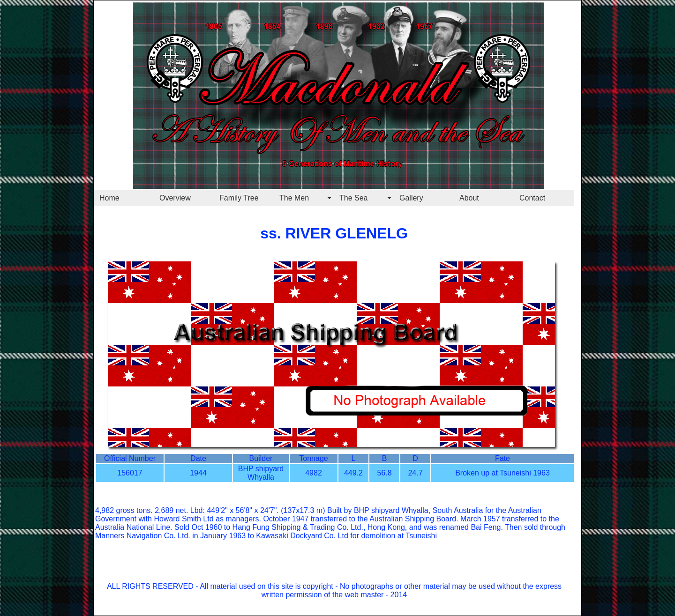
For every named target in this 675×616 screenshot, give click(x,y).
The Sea (353, 198)
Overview (175, 198)
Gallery (411, 198)
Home (109, 198)
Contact (532, 198)
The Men (294, 198)
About (469, 198)
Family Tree (239, 198)
